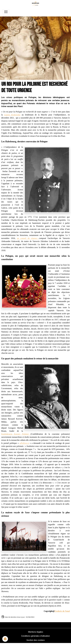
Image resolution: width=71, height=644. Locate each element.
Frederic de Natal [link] (62, 611)
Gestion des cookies (36, 640)
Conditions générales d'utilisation (35, 636)
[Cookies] (5, 639)
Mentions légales (36, 632)
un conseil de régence (28, 238)
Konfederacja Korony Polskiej (16, 434)
